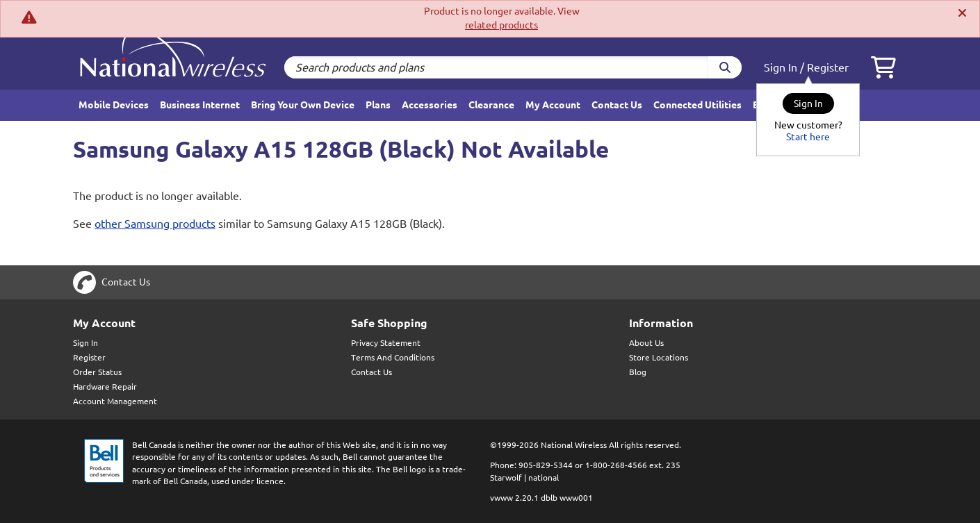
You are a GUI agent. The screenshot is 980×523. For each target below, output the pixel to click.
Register (828, 67)
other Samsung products (155, 224)
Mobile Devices (114, 105)
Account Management (115, 401)
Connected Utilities (697, 105)
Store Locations (659, 357)
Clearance (491, 105)
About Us (646, 343)
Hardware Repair (105, 387)
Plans (378, 105)
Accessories (430, 105)
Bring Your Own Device (303, 105)
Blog (638, 372)
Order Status (97, 372)
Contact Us (617, 105)
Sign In (781, 67)
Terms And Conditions (393, 357)
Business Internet (200, 105)
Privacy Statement (386, 343)
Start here (808, 137)
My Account (553, 105)
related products (501, 25)
